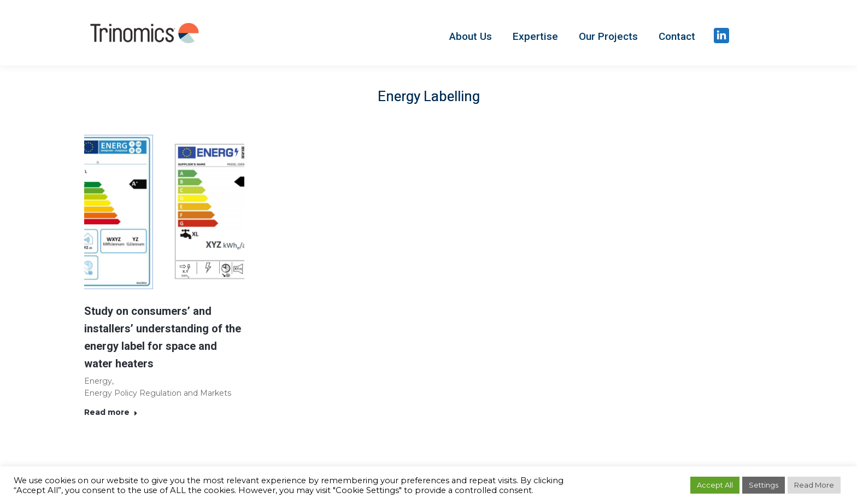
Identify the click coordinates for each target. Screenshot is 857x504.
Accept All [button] (715, 485)
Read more (111, 412)
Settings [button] (764, 485)
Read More (814, 485)
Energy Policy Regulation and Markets (158, 393)
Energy (98, 381)
